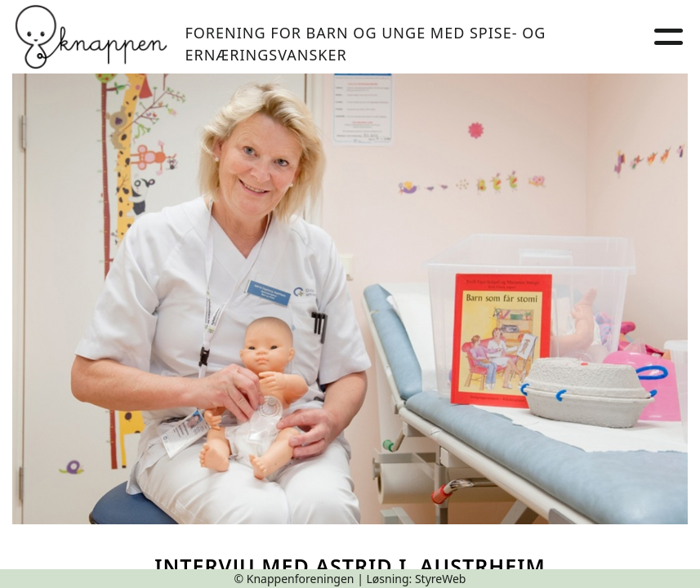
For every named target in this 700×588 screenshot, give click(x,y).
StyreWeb (441, 579)
